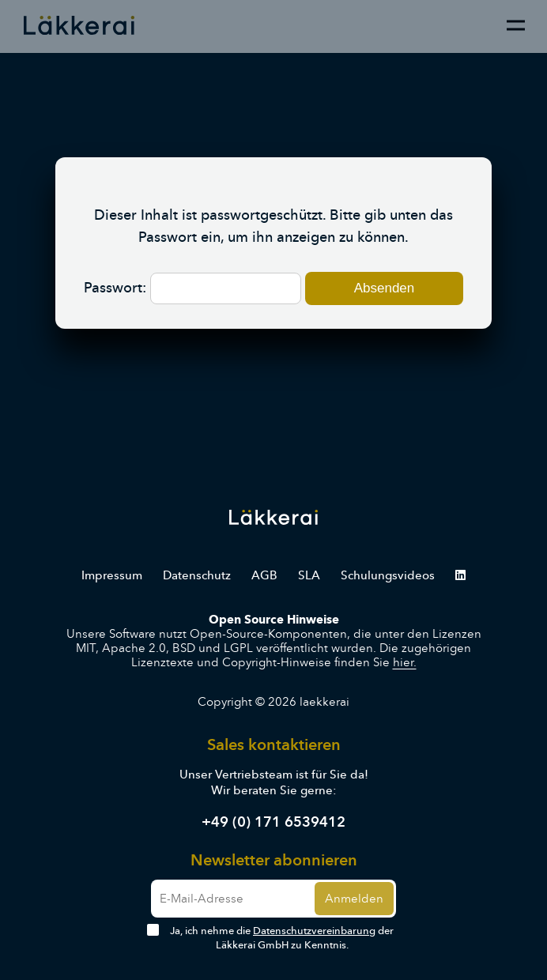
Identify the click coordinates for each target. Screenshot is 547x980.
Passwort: (192, 288)
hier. (405, 662)
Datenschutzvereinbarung (314, 931)
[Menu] (515, 25)
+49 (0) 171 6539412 (273, 822)
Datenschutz (197, 575)
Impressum (112, 575)
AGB (264, 575)
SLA (309, 575)
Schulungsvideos (388, 575)
